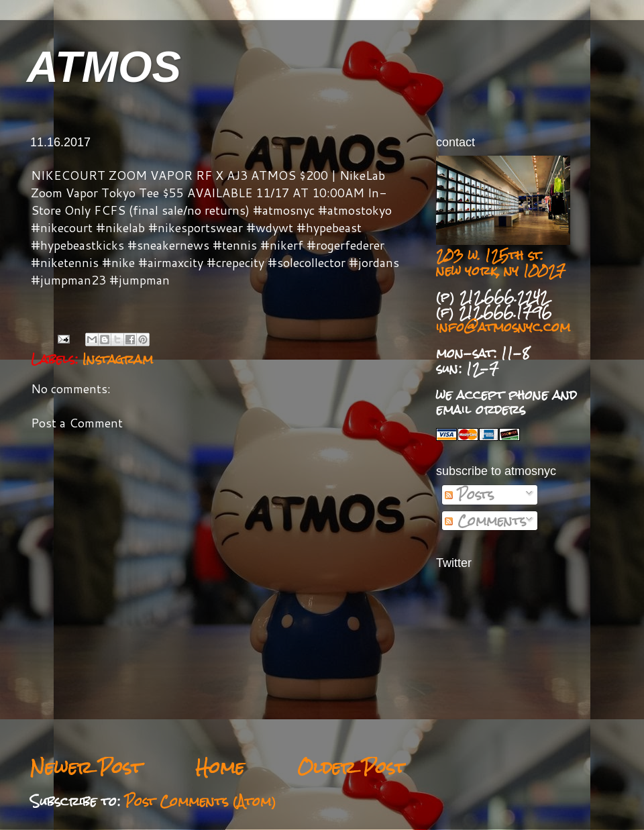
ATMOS (104, 67)
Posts (469, 495)
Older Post (352, 767)
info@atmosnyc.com (503, 327)
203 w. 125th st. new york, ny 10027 (501, 263)
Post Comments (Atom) (201, 801)
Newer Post (86, 767)
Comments (485, 521)
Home (220, 767)
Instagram (118, 359)
